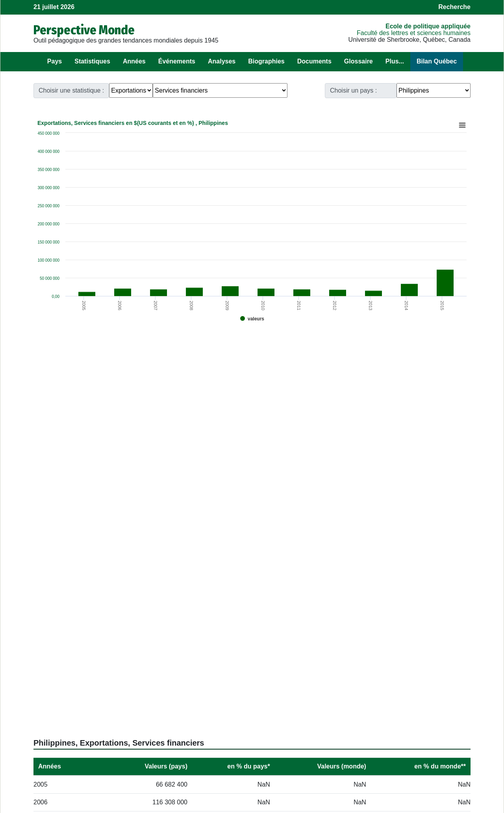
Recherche (454, 7)
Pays (55, 61)
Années (134, 61)
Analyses (222, 61)
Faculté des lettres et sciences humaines (414, 33)
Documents (314, 61)
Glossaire (359, 61)
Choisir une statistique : (71, 90)
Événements (177, 61)
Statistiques (92, 61)
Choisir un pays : (353, 90)
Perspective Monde (84, 30)
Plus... (395, 61)
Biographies (266, 61)
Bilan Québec (437, 61)
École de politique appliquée (428, 26)
